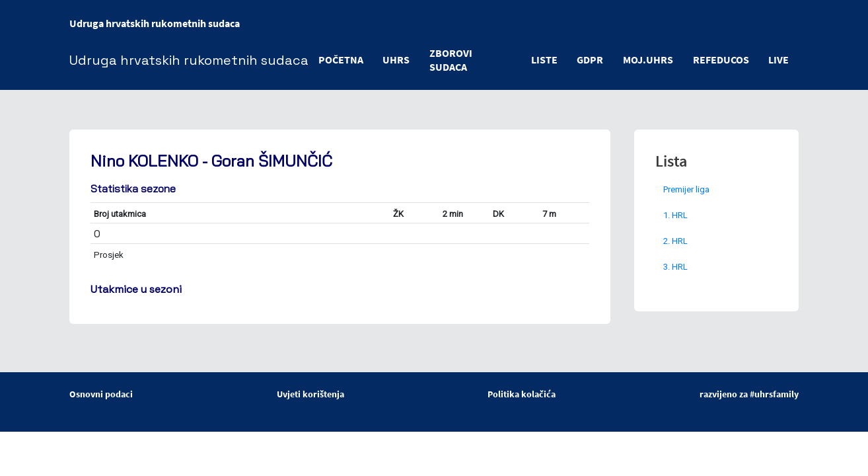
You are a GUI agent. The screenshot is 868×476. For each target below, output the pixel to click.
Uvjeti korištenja (310, 394)
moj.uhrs (647, 59)
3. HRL (675, 267)
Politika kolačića (522, 394)
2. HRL (675, 241)
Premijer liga (686, 189)
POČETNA (341, 59)
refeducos (720, 59)
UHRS (397, 59)
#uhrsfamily (774, 394)
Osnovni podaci (101, 394)
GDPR (589, 59)
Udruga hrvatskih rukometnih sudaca (155, 23)
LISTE (543, 59)
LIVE (778, 59)
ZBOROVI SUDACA (452, 60)
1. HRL (675, 215)
